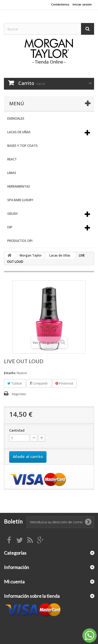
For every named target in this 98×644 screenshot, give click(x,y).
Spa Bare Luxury (20, 200)
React (12, 159)
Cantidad (17, 430)
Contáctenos (60, 4)
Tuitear (15, 383)
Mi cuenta (14, 582)
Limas (12, 173)
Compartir (39, 383)
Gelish (12, 214)
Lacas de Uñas (19, 132)
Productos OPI (20, 241)
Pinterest (64, 383)
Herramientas (19, 186)
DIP (10, 227)
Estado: (10, 373)
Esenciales (16, 118)
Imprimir (19, 394)
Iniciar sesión (82, 4)
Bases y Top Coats (22, 146)
